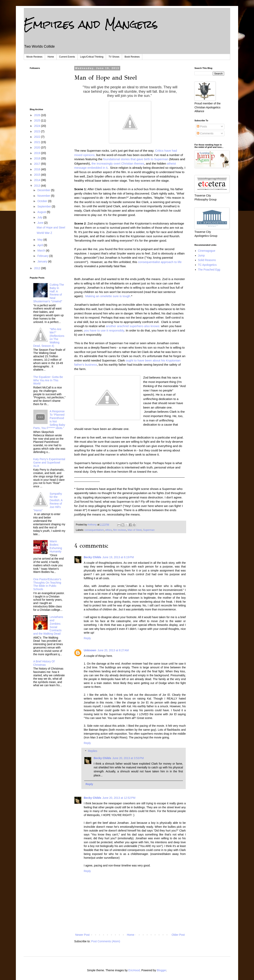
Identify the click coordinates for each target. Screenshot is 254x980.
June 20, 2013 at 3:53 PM (128, 758)
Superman (149, 530)
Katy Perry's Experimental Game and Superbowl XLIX (49, 463)
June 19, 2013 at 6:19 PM (118, 557)
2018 (38, 158)
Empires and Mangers (91, 24)
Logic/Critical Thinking (92, 57)
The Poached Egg (209, 270)
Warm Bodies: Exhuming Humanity (56, 546)
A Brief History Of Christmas (44, 663)
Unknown (90, 650)
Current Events (67, 57)
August (42, 212)
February (43, 256)
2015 (38, 175)
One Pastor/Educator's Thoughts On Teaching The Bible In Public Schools (47, 584)
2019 (38, 153)
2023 (38, 131)
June (41, 223)
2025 (38, 120)
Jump (201, 255)
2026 (38, 115)
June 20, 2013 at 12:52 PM (119, 798)
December (44, 190)
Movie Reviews (34, 57)
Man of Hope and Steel (51, 227)
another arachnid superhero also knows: (133, 326)
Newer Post (82, 935)
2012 (38, 268)
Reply (87, 638)
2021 (38, 142)
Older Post (178, 935)
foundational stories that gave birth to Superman (136, 159)
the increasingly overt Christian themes (118, 163)
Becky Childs (92, 557)
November (44, 196)
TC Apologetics (207, 265)
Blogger (161, 970)
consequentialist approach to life (160, 262)
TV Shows (114, 57)
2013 (38, 186)
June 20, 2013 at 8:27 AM (113, 650)
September (44, 206)
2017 (38, 164)
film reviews (120, 530)
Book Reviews (132, 57)
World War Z (44, 233)
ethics (108, 530)
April (40, 245)
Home (51, 57)
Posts (202, 126)
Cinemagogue (207, 251)
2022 (38, 137)
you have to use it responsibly (104, 330)
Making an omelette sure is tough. (108, 296)
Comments (205, 133)
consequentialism (94, 530)
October (43, 201)
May (40, 240)
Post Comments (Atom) (106, 941)
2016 (38, 169)
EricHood (134, 970)
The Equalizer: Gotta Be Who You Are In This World (48, 380)
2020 (38, 147)
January (43, 261)
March (42, 251)
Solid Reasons (207, 260)
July (40, 217)
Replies (93, 751)
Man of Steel (135, 530)
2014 (38, 180)
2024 (38, 126)
